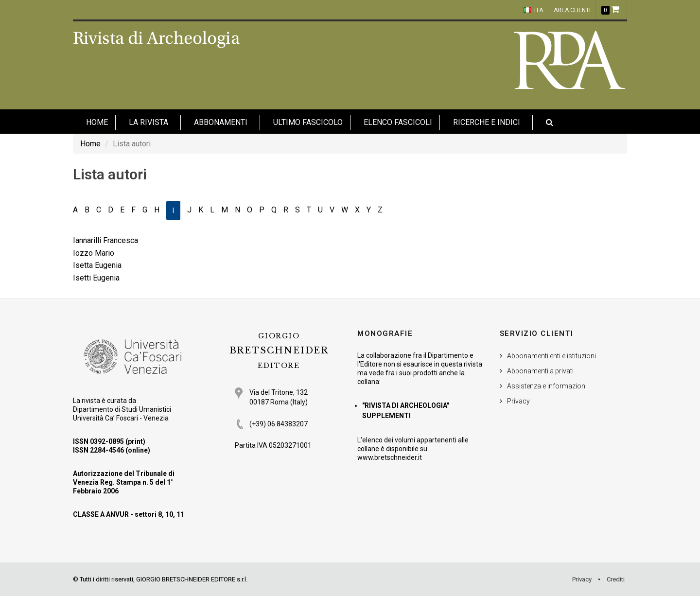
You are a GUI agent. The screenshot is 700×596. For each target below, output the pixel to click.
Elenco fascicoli (398, 122)
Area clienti (572, 10)
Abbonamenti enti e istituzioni (551, 356)
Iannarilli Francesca (105, 240)
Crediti (616, 579)
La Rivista (149, 122)
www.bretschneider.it (390, 457)
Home (90, 144)
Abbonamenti (221, 122)
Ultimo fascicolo (308, 122)
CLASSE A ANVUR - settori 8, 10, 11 (129, 514)
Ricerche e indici (487, 122)
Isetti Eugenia (96, 278)
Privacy (518, 401)
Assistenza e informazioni (547, 386)
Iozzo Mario (94, 253)
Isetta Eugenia (97, 265)
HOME (97, 122)
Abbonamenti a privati (540, 371)
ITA (533, 10)
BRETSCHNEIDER (279, 351)
